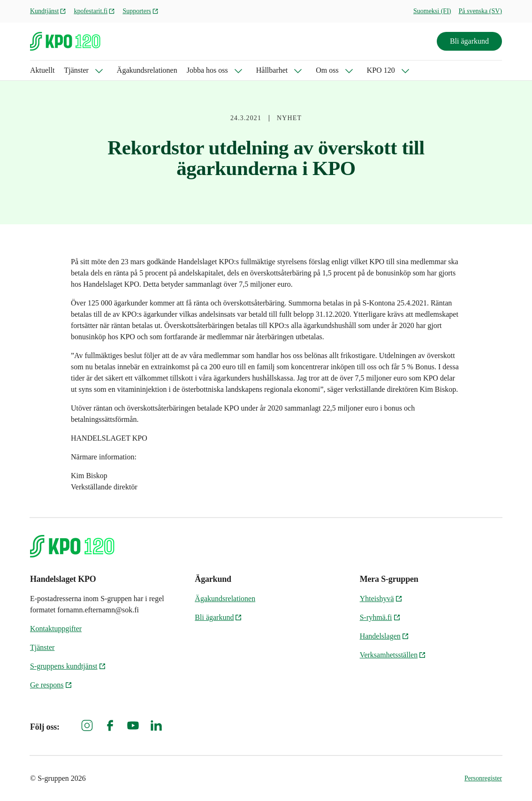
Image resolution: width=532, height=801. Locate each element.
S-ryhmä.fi (380, 617)
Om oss (327, 70)
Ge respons (51, 685)
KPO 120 (381, 70)
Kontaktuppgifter (56, 629)
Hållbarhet (272, 70)
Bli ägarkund (469, 41)
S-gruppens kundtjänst (68, 666)
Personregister (483, 778)
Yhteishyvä (381, 599)
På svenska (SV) (480, 11)
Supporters (141, 11)
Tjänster (76, 70)
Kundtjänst (48, 11)
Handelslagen (384, 636)
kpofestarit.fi (94, 11)
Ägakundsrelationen (147, 70)
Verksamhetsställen (393, 655)
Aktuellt (42, 70)
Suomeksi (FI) (432, 11)
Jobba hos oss (207, 70)
